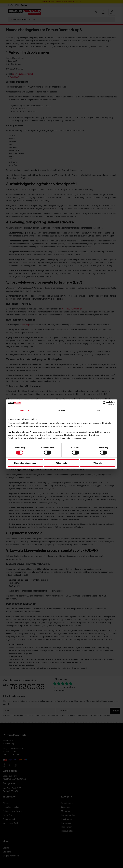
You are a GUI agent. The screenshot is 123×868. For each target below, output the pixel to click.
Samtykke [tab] (24, 410)
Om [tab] (99, 410)
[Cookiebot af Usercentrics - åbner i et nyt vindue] (105, 403)
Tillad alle (98, 463)
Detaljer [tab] (62, 410)
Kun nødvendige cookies (25, 463)
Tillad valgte (61, 463)
